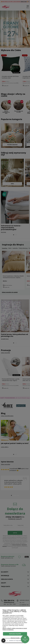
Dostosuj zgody (15, 638)
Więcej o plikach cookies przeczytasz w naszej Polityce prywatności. (15, 629)
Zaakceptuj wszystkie (15, 634)
